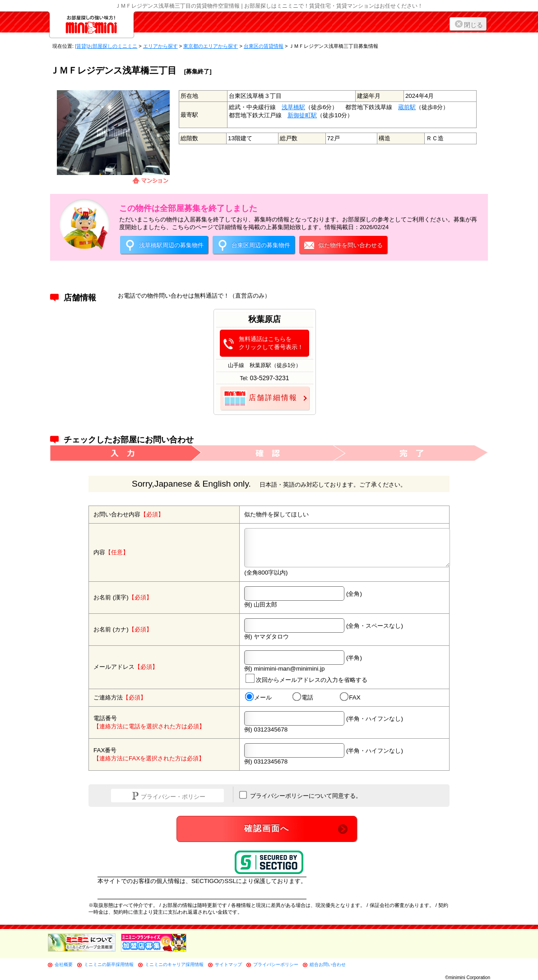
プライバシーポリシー (276, 964)
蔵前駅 (407, 107)
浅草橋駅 (293, 107)
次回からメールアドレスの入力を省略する (306, 678)
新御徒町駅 (302, 115)
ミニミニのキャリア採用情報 (174, 964)
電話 (303, 697)
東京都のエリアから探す (211, 46)
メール (258, 697)
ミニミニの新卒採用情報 (109, 964)
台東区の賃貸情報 (264, 46)
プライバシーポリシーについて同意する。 (300, 795)
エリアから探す (160, 46)
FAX (350, 697)
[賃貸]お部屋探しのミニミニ (106, 46)
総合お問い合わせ (328, 964)
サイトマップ (228, 964)
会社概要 (64, 964)
